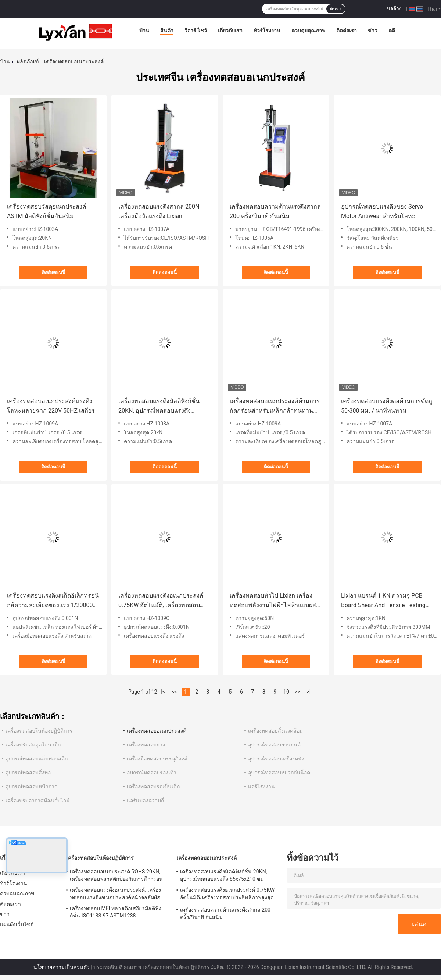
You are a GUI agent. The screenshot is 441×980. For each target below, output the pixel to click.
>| (309, 692)
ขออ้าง (394, 8)
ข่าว (373, 31)
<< (174, 692)
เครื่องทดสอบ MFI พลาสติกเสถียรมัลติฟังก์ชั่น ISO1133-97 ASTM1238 (116, 912)
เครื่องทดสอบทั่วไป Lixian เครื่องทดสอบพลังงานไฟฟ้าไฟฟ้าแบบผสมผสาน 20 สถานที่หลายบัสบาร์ (275, 601)
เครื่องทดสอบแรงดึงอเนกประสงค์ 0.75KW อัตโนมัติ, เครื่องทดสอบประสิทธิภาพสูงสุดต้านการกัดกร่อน (164, 601)
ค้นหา (336, 9)
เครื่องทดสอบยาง (146, 745)
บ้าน (144, 31)
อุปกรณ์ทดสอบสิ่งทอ (28, 773)
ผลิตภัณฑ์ (28, 61)
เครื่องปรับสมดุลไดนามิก (33, 745)
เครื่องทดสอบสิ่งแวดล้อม (275, 731)
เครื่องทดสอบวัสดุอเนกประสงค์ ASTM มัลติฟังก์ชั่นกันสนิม (47, 211)
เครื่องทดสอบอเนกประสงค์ (157, 731)
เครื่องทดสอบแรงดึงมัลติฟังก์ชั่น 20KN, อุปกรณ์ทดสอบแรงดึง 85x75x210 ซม (159, 407)
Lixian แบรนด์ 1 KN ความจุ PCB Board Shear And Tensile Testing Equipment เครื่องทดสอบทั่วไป (383, 601)
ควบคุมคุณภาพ (308, 31)
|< (163, 692)
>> (297, 692)
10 (286, 692)
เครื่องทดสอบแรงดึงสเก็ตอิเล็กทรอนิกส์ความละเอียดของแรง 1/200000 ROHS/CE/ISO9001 (53, 601)
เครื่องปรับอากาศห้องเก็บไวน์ (38, 801)
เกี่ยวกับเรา (230, 31)
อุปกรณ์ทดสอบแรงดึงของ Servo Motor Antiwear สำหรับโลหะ (382, 211)
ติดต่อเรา (347, 31)
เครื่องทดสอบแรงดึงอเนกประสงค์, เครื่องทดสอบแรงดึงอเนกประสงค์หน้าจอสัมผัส (115, 894)
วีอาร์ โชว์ (196, 31)
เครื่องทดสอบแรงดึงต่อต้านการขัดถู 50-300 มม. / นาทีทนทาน (387, 406)
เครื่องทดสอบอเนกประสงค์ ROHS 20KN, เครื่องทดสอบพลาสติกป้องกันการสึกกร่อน (116, 875)
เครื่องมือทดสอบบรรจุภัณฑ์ (157, 759)
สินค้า (167, 31)
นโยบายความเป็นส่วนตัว (62, 967)
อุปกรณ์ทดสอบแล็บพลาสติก (37, 759)
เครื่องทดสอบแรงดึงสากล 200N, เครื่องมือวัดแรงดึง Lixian (159, 211)
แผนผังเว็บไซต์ (17, 924)
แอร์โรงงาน (261, 787)
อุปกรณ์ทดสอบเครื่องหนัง (276, 759)
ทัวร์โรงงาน (267, 31)
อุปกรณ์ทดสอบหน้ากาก (31, 787)
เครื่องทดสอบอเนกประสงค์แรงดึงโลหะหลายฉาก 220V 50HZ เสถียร (51, 406)
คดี (392, 31)
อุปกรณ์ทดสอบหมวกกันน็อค (279, 773)
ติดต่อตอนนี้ (53, 272)
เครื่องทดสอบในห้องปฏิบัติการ (39, 731)
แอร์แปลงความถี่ (145, 801)
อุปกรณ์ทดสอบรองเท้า (152, 773)
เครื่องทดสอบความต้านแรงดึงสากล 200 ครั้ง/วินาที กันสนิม (275, 211)
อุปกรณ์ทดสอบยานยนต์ (274, 745)
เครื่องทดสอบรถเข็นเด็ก (153, 787)
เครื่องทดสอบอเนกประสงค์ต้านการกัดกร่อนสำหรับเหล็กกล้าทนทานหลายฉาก (275, 407)
